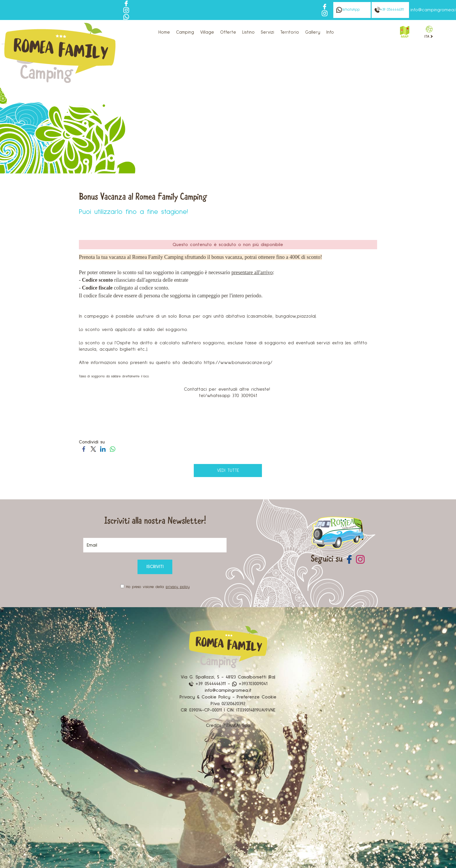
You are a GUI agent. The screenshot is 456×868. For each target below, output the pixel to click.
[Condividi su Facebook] (84, 449)
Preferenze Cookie (257, 697)
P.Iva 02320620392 (228, 704)
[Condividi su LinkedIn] (103, 449)
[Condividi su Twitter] (93, 449)
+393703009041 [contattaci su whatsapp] (250, 684)
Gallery (313, 32)
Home (164, 32)
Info (330, 32)
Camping (185, 32)
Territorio (290, 32)
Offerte (228, 32)
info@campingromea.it (228, 690)
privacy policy (178, 587)
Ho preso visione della (158, 587)
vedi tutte (228, 471)
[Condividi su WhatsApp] (112, 449)
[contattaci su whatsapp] (126, 17)
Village (207, 32)
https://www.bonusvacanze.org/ (238, 363)
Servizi (267, 32)
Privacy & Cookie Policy (205, 697)
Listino (248, 32)
